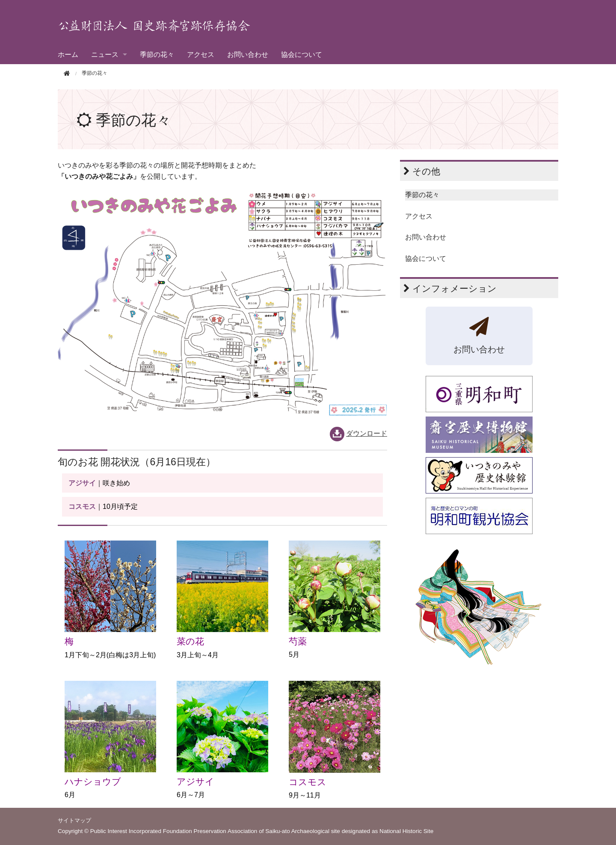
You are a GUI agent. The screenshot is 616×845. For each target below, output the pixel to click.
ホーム (68, 55)
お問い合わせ (248, 55)
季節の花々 (157, 55)
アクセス (201, 55)
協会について (302, 55)
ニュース (105, 55)
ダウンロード (367, 433)
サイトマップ (74, 820)
